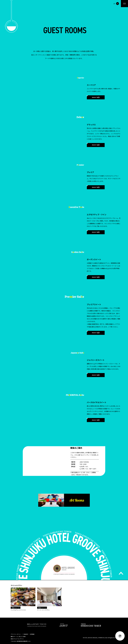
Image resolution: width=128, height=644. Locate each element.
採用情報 (32, 634)
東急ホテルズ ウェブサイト (17, 639)
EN (114, 4)
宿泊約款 (26, 634)
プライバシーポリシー (16, 634)
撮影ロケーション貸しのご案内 (18, 636)
